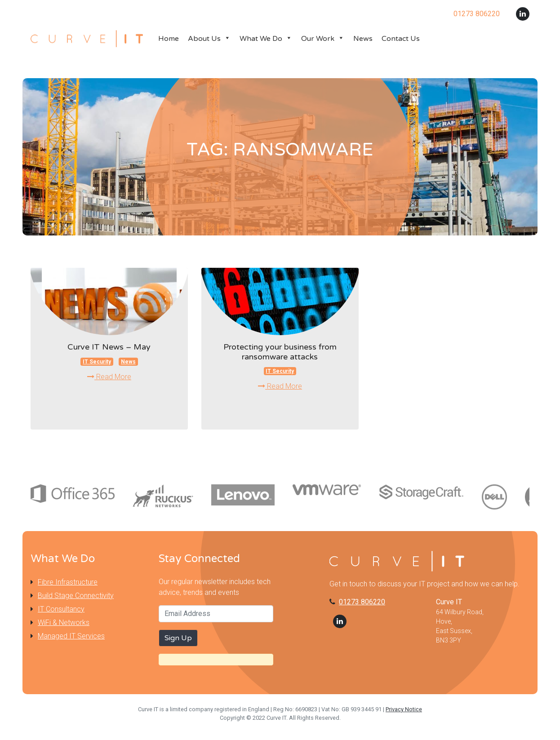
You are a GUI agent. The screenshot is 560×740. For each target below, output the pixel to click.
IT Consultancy (61, 609)
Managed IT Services (71, 636)
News (363, 39)
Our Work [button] (323, 39)
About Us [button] (209, 39)
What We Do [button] (266, 39)
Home (169, 39)
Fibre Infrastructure (68, 582)
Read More (109, 377)
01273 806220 (362, 602)
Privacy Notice (404, 709)
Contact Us (401, 39)
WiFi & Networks (64, 623)
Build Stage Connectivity (76, 596)
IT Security (97, 362)
